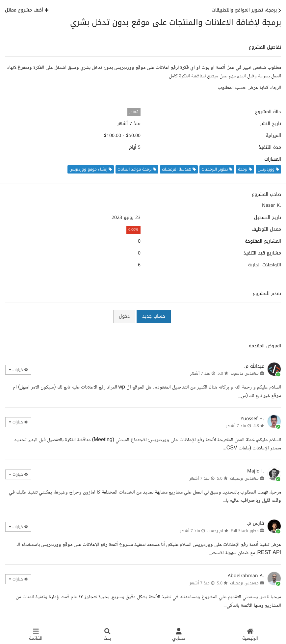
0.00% (133, 230)
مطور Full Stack (245, 531)
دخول (124, 316)
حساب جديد (154, 316)
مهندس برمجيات (244, 478)
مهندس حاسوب (245, 373)
